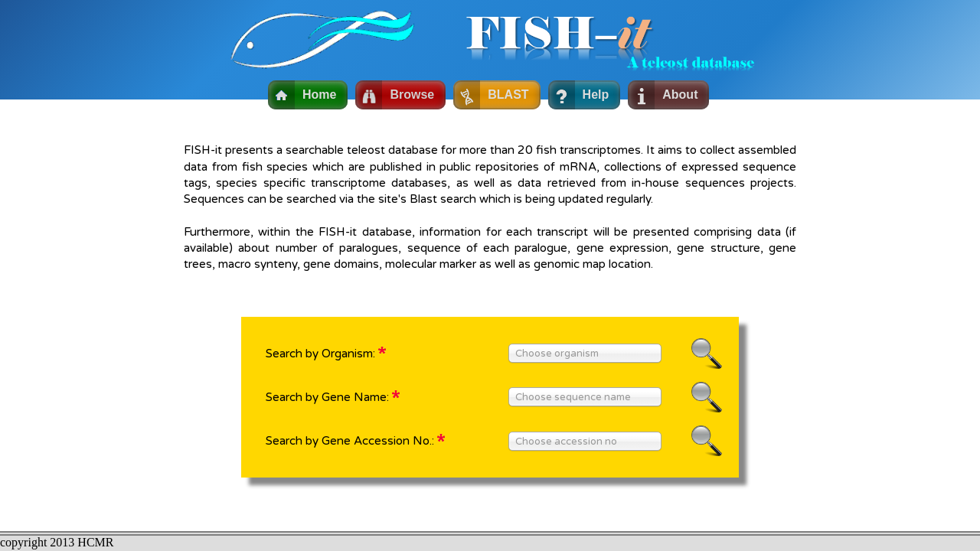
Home (319, 95)
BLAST (508, 95)
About (680, 95)
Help (596, 95)
